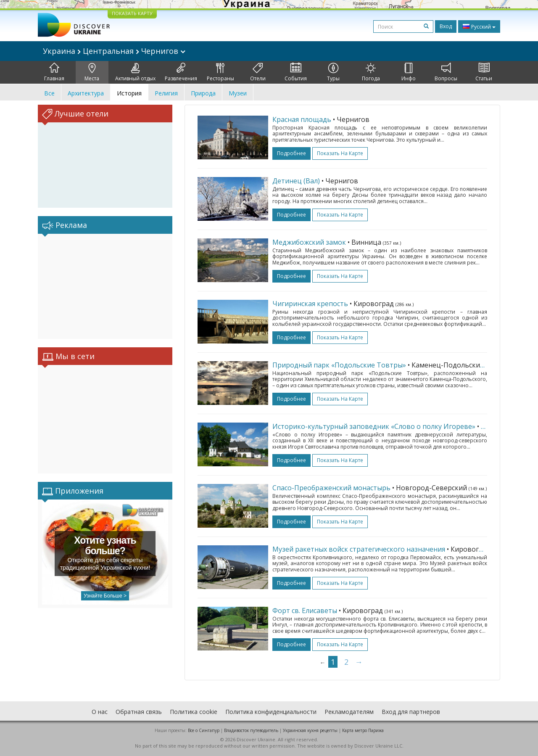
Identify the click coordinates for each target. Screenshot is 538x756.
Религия (166, 93)
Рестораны (220, 72)
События (296, 72)
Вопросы (446, 72)
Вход (446, 26)
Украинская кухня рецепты (310, 730)
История (129, 93)
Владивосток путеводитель (251, 730)
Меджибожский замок (309, 242)
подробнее (291, 153)
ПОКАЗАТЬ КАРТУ (132, 13)
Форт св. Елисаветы (305, 611)
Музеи (238, 93)
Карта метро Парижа (363, 730)
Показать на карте (340, 153)
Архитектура (86, 93)
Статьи (484, 72)
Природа (203, 93)
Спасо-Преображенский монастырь (331, 488)
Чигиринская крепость (310, 304)
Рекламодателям (349, 712)
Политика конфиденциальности (271, 712)
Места (92, 72)
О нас (100, 712)
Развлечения (181, 72)
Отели (258, 72)
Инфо (409, 72)
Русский (479, 26)
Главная (54, 72)
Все (49, 93)
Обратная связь (139, 712)
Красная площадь (302, 119)
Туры (333, 72)
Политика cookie (194, 712)
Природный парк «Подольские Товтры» (339, 365)
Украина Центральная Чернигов (114, 51)
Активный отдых (135, 72)
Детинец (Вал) (296, 181)
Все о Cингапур (204, 730)
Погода (371, 72)
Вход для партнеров (411, 712)
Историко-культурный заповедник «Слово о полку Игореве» (374, 426)
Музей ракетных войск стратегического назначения (359, 549)
